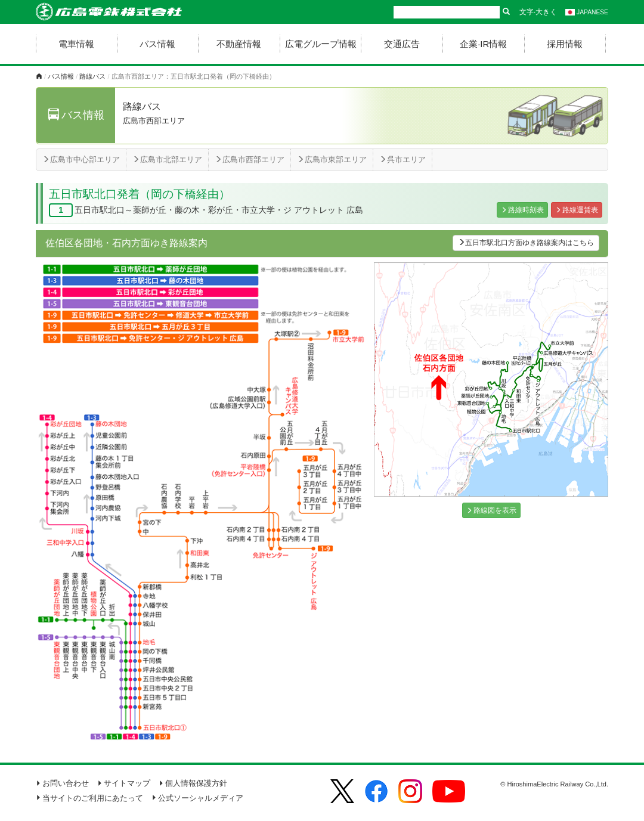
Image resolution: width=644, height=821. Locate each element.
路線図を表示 (491, 510)
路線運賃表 (577, 210)
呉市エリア (402, 159)
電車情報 (76, 44)
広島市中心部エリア (81, 159)
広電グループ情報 (321, 44)
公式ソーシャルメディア (197, 798)
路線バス (92, 76)
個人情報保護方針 (193, 783)
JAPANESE (587, 12)
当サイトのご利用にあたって (89, 798)
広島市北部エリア (167, 159)
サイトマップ (124, 783)
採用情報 (565, 44)
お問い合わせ (62, 783)
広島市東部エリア (332, 159)
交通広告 (402, 44)
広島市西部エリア (250, 159)
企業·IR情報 (483, 44)
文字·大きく (538, 12)
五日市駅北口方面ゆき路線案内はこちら (526, 243)
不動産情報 (239, 44)
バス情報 (157, 44)
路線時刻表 (522, 210)
